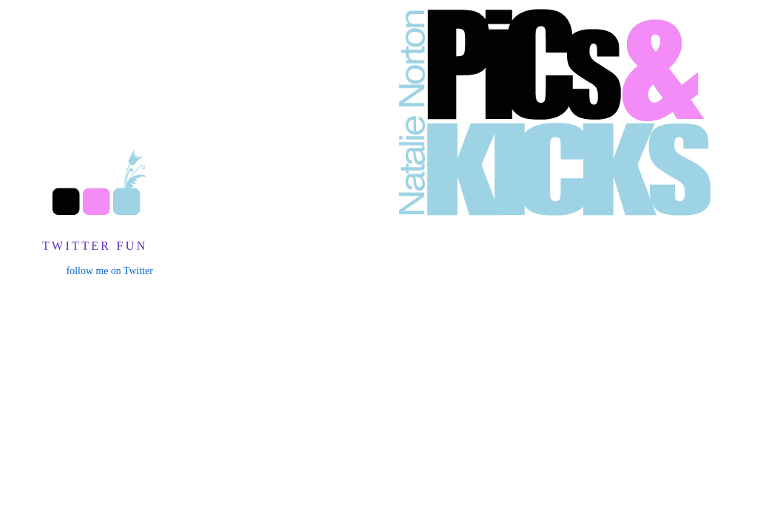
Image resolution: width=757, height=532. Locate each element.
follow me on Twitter (110, 271)
